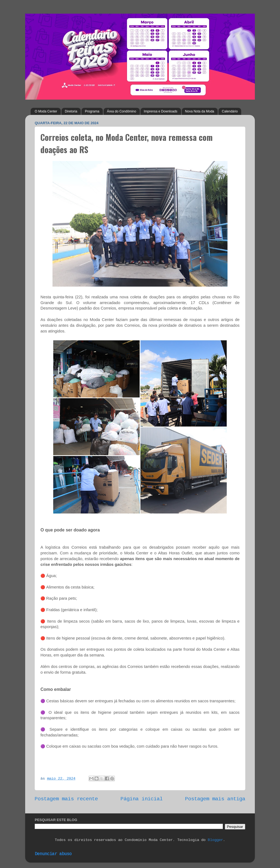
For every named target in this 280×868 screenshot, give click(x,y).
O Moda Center (46, 111)
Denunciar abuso (53, 854)
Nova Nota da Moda (200, 111)
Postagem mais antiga (215, 799)
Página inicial (142, 799)
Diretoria (71, 111)
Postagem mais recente (66, 799)
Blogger (215, 840)
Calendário (230, 111)
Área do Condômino (122, 111)
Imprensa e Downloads (161, 111)
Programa (92, 111)
